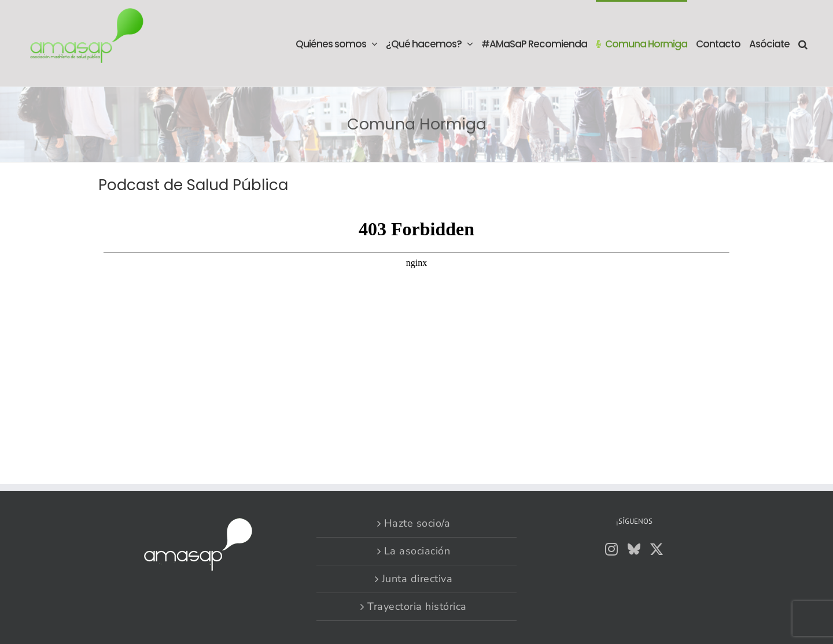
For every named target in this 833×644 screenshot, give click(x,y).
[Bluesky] (634, 549)
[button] (803, 43)
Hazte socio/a (417, 523)
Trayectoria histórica (417, 606)
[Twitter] (657, 549)
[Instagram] (612, 549)
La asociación (417, 551)
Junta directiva (417, 579)
